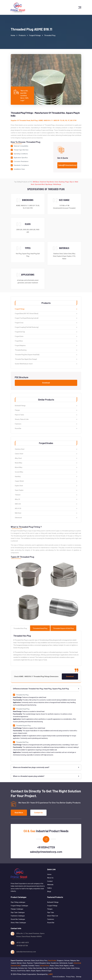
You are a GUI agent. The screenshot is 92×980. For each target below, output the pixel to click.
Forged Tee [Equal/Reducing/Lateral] (46, 318)
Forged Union (46, 337)
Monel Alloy (46, 468)
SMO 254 (46, 504)
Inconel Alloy (46, 472)
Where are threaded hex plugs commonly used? (46, 767)
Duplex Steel (46, 486)
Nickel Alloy (46, 463)
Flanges (46, 410)
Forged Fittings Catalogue (19, 906)
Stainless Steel (46, 449)
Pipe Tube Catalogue (18, 912)
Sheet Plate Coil (53, 916)
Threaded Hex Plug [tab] (20, 628)
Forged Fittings (35, 35)
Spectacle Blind (40, 184)
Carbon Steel (46, 454)
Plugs (67, 182)
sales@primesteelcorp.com (46, 852)
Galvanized (46, 518)
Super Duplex (46, 490)
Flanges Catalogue (17, 909)
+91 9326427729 (46, 847)
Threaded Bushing (46, 350)
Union (57, 182)
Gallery (49, 888)
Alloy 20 (46, 500)
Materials (50, 885)
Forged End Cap (46, 332)
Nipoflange (49, 184)
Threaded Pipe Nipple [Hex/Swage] (46, 359)
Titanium (46, 495)
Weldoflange (57, 184)
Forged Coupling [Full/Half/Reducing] (46, 327)
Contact (50, 881)
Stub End (43, 182)
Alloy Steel (46, 459)
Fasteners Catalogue (18, 916)
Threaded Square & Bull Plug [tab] (63, 628)
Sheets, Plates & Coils (46, 420)
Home (13, 35)
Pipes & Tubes (46, 415)
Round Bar (46, 429)
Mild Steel (46, 513)
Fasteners (46, 424)
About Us (50, 878)
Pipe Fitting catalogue (18, 902)
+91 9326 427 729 (22, 946)
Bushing (62, 182)
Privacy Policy (70, 977)
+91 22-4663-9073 (23, 942)
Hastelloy (46, 477)
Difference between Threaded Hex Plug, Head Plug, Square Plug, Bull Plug (46, 689)
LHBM (50, 974)
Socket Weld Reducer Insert (46, 364)
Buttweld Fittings (46, 406)
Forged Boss (46, 341)
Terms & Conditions (59, 977)
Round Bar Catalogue (18, 919)
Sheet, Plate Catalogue (18, 923)
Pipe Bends (50, 182)
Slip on (72, 182)
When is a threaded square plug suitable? (46, 776)
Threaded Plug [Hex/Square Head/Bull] (46, 355)
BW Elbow (36, 182)
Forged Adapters (46, 346)
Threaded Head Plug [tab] (40, 628)
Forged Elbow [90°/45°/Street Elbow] (46, 314)
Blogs (49, 891)
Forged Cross (46, 323)
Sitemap (79, 977)
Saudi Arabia (52, 960)
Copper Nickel (46, 481)
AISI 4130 (46, 509)
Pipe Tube (51, 912)
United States (45, 965)
